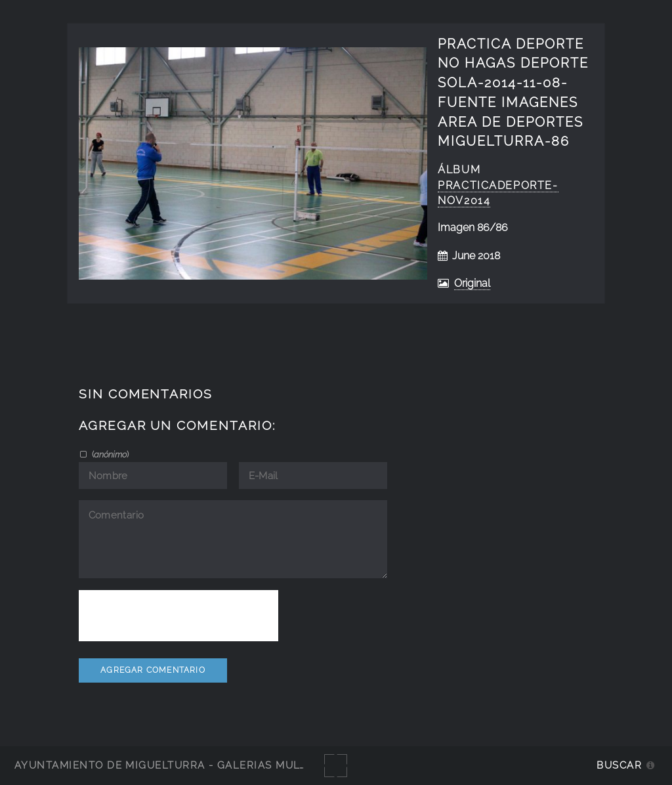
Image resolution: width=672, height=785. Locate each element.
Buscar (619, 765)
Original (472, 283)
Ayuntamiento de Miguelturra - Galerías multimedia (180, 765)
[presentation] (178, 616)
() (109, 454)
